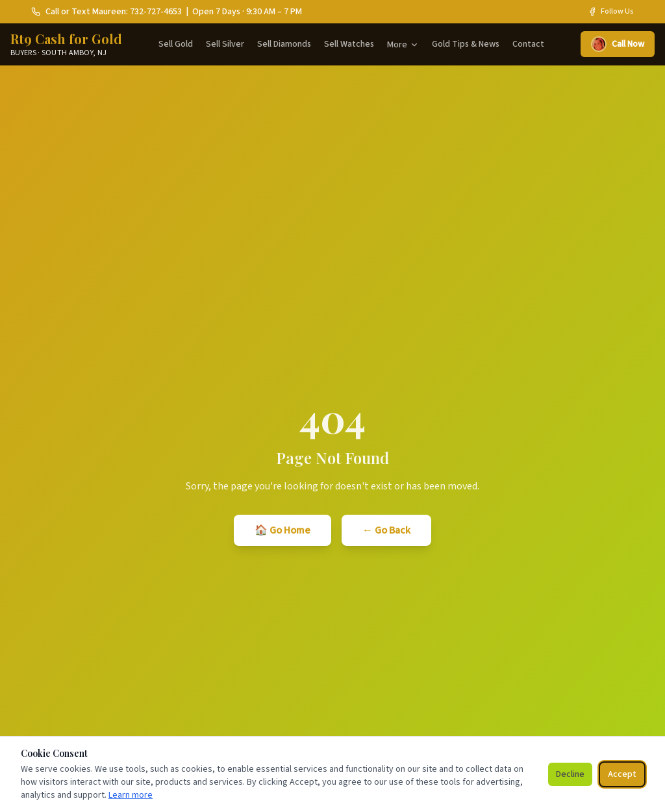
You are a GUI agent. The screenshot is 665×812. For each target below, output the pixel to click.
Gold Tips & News (466, 44)
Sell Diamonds (284, 44)
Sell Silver (225, 44)
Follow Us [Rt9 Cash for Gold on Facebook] (611, 12)
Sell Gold (176, 44)
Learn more (131, 795)
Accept (622, 774)
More (403, 45)
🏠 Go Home (282, 530)
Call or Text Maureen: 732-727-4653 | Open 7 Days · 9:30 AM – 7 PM (167, 12)
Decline (570, 774)
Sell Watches (349, 44)
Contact (528, 44)
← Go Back (386, 530)
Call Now (618, 44)
